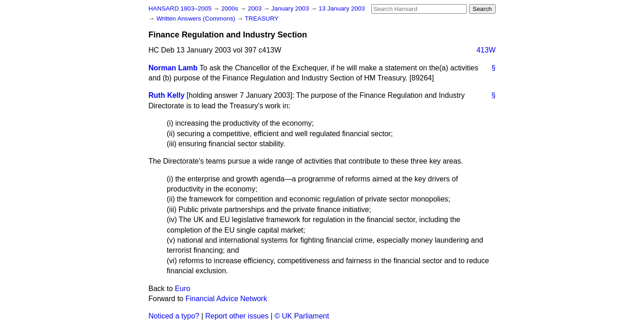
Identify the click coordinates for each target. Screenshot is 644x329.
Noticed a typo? (174, 316)
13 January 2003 (342, 8)
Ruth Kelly (166, 95)
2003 (256, 8)
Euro (183, 289)
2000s (230, 8)
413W (486, 50)
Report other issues (237, 316)
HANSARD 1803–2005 (180, 8)
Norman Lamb (173, 68)
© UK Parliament (302, 316)
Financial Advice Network (226, 299)
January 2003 (291, 8)
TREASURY (262, 19)
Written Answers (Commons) (197, 19)
